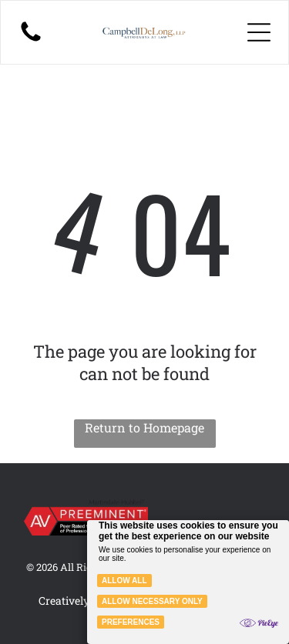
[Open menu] (259, 32)
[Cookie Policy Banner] (188, 582)
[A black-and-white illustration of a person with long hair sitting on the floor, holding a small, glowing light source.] (31, 40)
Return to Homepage (144, 427)
